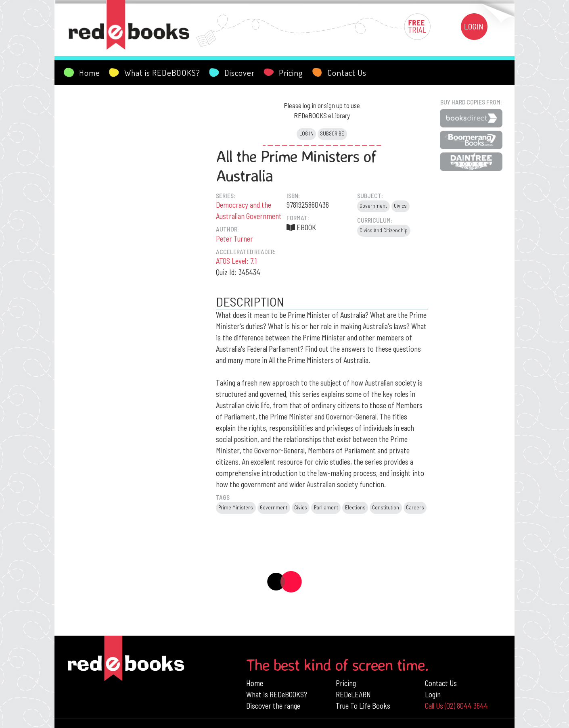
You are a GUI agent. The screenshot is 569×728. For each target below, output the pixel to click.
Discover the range (273, 706)
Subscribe (332, 134)
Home (255, 683)
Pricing (346, 683)
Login (433, 694)
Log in (306, 134)
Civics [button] (400, 206)
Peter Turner (234, 239)
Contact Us (441, 683)
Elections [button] (355, 507)
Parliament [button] (326, 507)
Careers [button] (415, 507)
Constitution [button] (386, 507)
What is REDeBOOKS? (277, 694)
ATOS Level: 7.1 (236, 261)
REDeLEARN (353, 694)
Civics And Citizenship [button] (384, 230)
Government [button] (373, 206)
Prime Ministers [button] (236, 507)
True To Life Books (363, 706)
